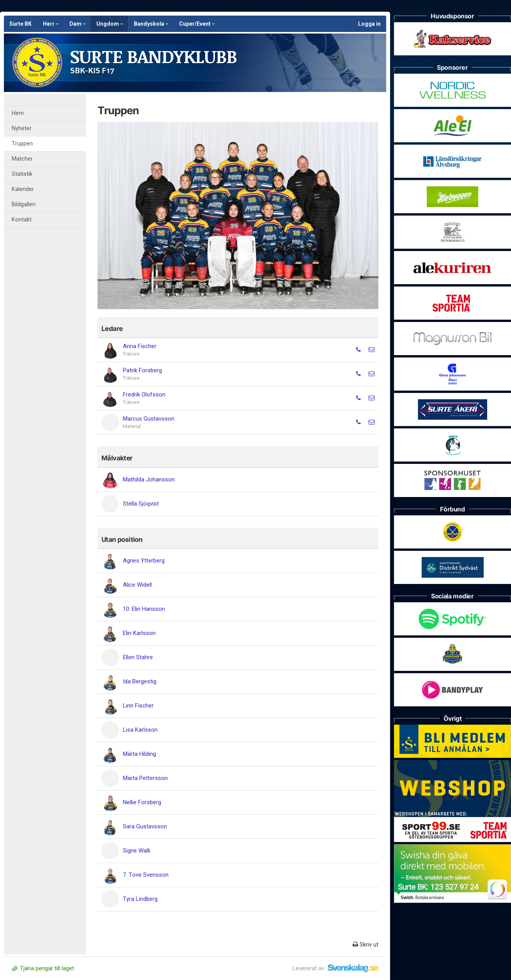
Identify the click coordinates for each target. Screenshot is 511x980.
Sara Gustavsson (145, 826)
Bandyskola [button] (151, 24)
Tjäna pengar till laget (43, 968)
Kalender (23, 189)
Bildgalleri (24, 204)
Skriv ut (366, 945)
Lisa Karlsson (140, 730)
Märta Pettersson (145, 778)
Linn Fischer (138, 706)
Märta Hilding (139, 754)
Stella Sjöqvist (141, 504)
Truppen (22, 144)
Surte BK (20, 24)
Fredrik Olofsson (144, 394)
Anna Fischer (140, 346)
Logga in (369, 24)
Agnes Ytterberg (144, 561)
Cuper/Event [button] (197, 24)
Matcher (22, 159)
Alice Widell (137, 585)
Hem (18, 113)
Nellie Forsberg (142, 802)
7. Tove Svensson (146, 875)
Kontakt (22, 220)
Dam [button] (78, 24)
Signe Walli (137, 851)
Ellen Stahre (138, 657)
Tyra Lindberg (140, 899)
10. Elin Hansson (144, 609)
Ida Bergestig (140, 681)
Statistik (22, 174)
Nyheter (22, 128)
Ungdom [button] (110, 24)
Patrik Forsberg (142, 370)
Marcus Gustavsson (149, 419)
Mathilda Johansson (149, 479)
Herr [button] (51, 24)
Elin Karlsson (139, 633)
